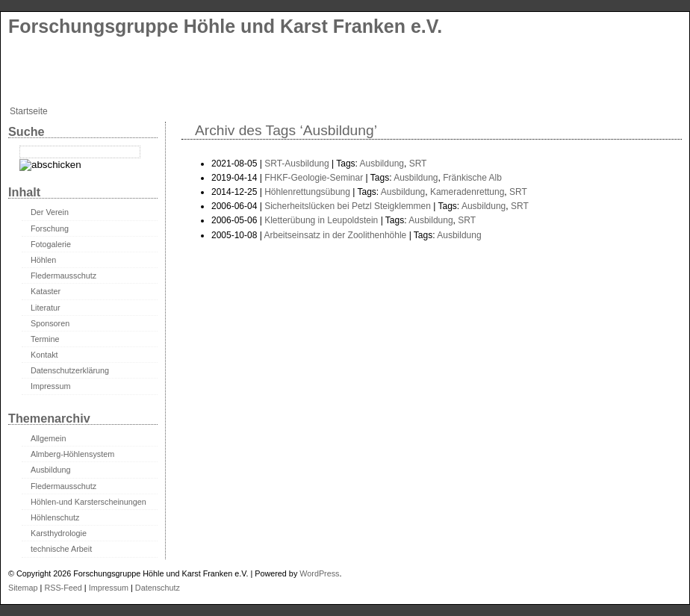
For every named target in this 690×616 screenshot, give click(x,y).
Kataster (46, 291)
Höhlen (43, 260)
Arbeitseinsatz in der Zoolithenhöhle (336, 235)
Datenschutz (158, 588)
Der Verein (50, 212)
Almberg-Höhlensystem (72, 454)
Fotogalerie (51, 244)
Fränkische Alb (472, 178)
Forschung (50, 228)
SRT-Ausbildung (297, 164)
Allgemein (48, 438)
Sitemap (23, 588)
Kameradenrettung (467, 192)
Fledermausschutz (63, 276)
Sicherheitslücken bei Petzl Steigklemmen (348, 206)
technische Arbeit (61, 549)
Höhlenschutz (55, 517)
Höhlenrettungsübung (307, 192)
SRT (418, 164)
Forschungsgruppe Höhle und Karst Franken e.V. (225, 26)
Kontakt (44, 355)
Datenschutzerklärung (70, 370)
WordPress (319, 573)
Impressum (50, 386)
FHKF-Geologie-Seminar (314, 178)
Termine (45, 339)
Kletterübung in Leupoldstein (321, 220)
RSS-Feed (63, 588)
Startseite (29, 111)
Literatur (46, 308)
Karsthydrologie (59, 533)
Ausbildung (382, 164)
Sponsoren (50, 323)
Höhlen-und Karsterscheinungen (88, 502)
